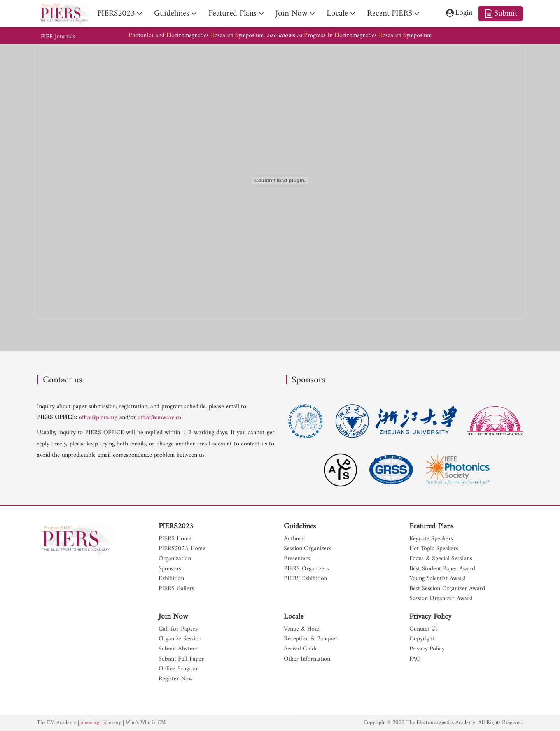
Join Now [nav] (292, 13)
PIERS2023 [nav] (116, 13)
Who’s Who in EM (148, 723)
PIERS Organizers (306, 569)
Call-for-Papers (178, 629)
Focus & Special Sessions (441, 559)
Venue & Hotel (302, 629)
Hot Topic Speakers (434, 549)
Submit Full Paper (181, 659)
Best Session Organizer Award (447, 589)
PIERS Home (175, 539)
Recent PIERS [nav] (390, 13)
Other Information (307, 659)
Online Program (179, 669)
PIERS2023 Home (182, 549)
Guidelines (300, 527)
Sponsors (170, 569)
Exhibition (171, 579)
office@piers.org (99, 417)
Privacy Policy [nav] (427, 649)
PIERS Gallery (177, 589)
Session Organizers (308, 549)
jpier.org (114, 723)
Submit (500, 13)
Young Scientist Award (437, 579)
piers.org (91, 723)
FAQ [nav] (415, 659)
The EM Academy (57, 723)
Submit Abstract (179, 649)
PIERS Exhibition (305, 579)
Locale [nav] (337, 13)
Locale (294, 617)
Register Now (176, 679)
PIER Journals (58, 37)
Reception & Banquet (311, 639)
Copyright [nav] (422, 639)
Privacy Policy (430, 617)
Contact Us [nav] (424, 629)
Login (457, 13)
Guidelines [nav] (172, 13)
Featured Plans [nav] (233, 13)
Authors (294, 539)
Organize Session (180, 639)
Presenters (297, 559)
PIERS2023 (176, 527)
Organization (175, 559)
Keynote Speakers (431, 539)
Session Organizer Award (441, 599)
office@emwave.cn (161, 417)
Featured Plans (431, 527)
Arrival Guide (301, 649)
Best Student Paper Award (442, 569)
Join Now (173, 617)
